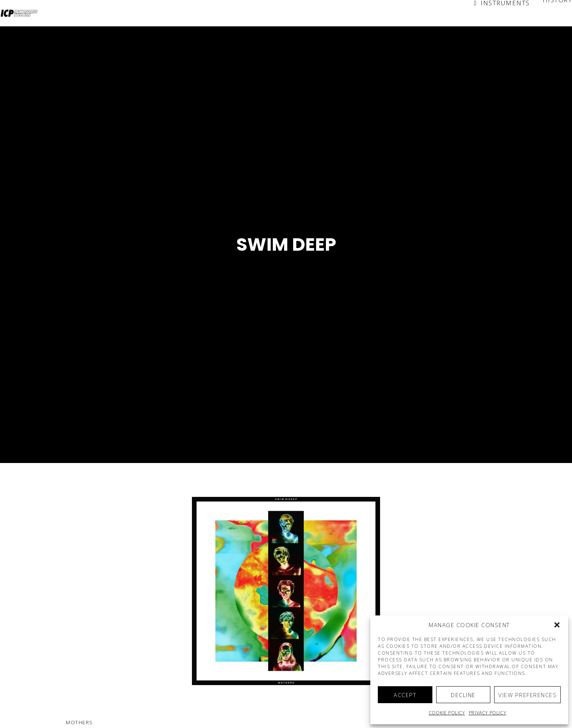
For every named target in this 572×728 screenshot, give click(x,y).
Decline (463, 695)
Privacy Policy (488, 713)
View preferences (527, 695)
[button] (557, 625)
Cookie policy (447, 713)
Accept (405, 695)
